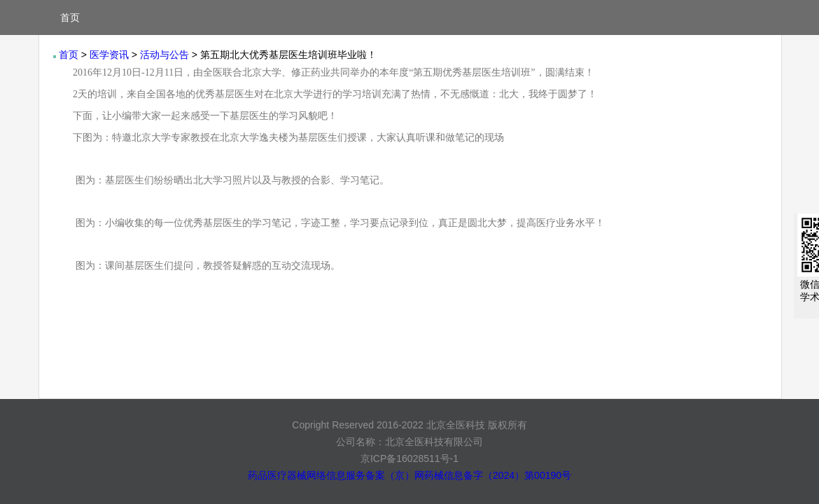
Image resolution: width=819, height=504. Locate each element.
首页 (70, 17)
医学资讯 (109, 55)
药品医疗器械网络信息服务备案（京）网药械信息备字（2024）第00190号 (409, 475)
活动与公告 (164, 55)
